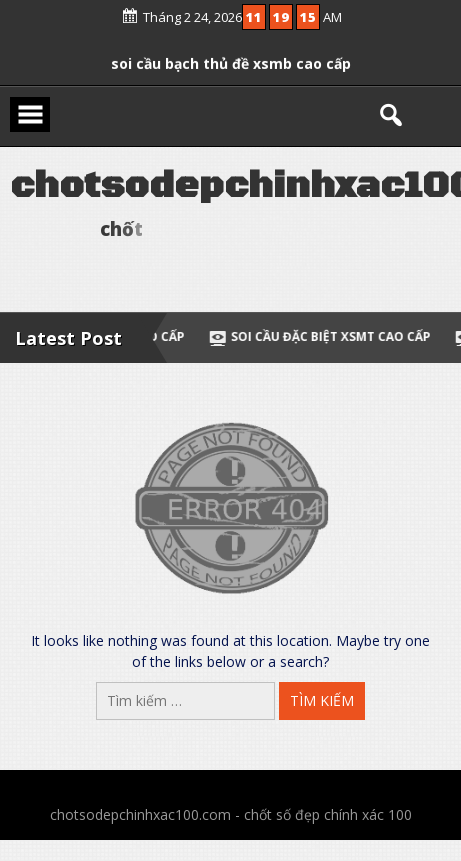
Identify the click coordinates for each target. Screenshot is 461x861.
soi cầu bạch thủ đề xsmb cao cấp (231, 59)
